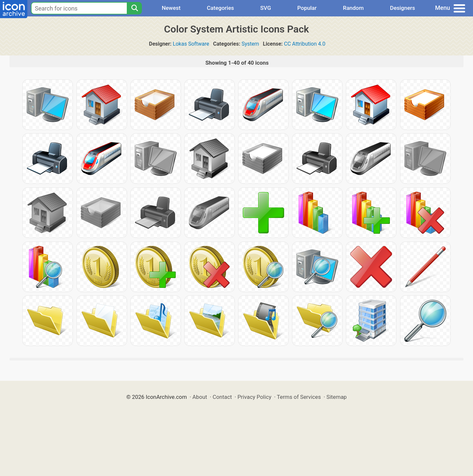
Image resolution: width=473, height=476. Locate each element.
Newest (171, 8)
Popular (307, 8)
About (200, 397)
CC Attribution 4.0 (305, 44)
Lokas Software (191, 44)
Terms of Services (299, 397)
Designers (402, 8)
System (250, 44)
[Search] (134, 8)
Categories (221, 8)
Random (353, 8)
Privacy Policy (254, 397)
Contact (222, 397)
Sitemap (337, 397)
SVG (266, 8)
